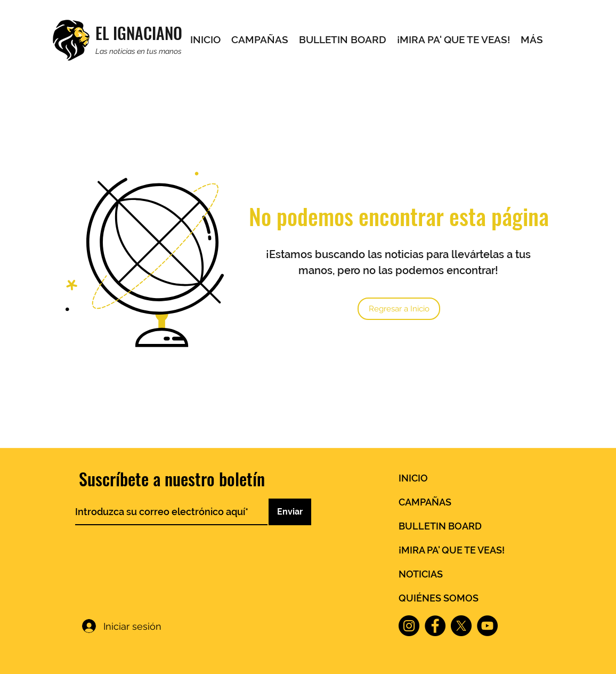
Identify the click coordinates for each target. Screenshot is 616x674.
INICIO (413, 478)
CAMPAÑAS (425, 502)
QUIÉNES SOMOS (439, 598)
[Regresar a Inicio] (399, 309)
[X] (461, 626)
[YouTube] (487, 626)
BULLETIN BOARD (440, 526)
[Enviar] (290, 512)
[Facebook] (435, 626)
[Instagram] (409, 626)
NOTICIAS (421, 574)
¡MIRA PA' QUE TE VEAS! (452, 550)
